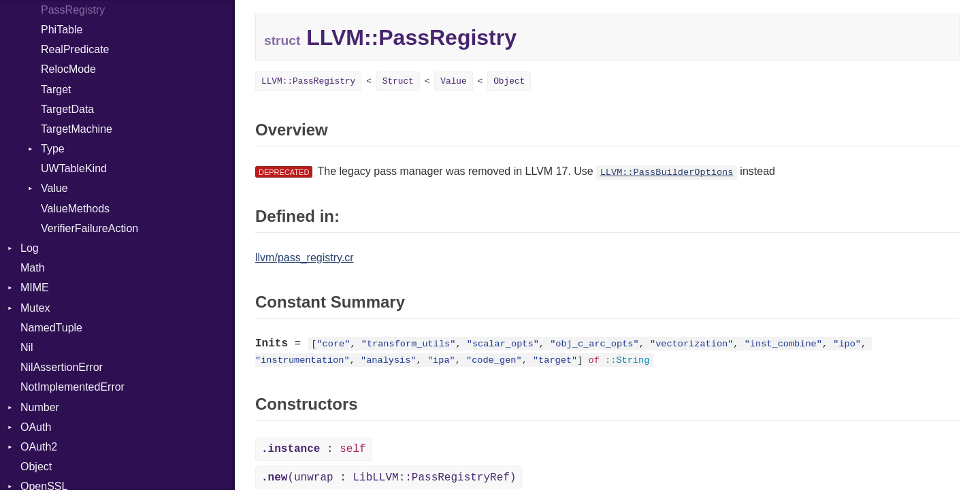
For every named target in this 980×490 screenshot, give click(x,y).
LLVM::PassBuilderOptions (667, 173)
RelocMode (68, 69)
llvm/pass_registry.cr (305, 258)
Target (56, 89)
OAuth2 (39, 447)
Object (36, 467)
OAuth (36, 427)
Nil (27, 347)
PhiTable (62, 30)
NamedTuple (51, 328)
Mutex (35, 308)
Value (54, 188)
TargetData (67, 109)
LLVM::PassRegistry (308, 81)
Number (40, 407)
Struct (398, 81)
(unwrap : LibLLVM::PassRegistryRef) (389, 478)
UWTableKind (74, 168)
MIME (35, 288)
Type (53, 149)
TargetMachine (77, 129)
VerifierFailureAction (89, 228)
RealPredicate (75, 49)
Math (33, 268)
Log (30, 248)
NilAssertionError (62, 367)
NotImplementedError (72, 387)
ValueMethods (75, 209)
